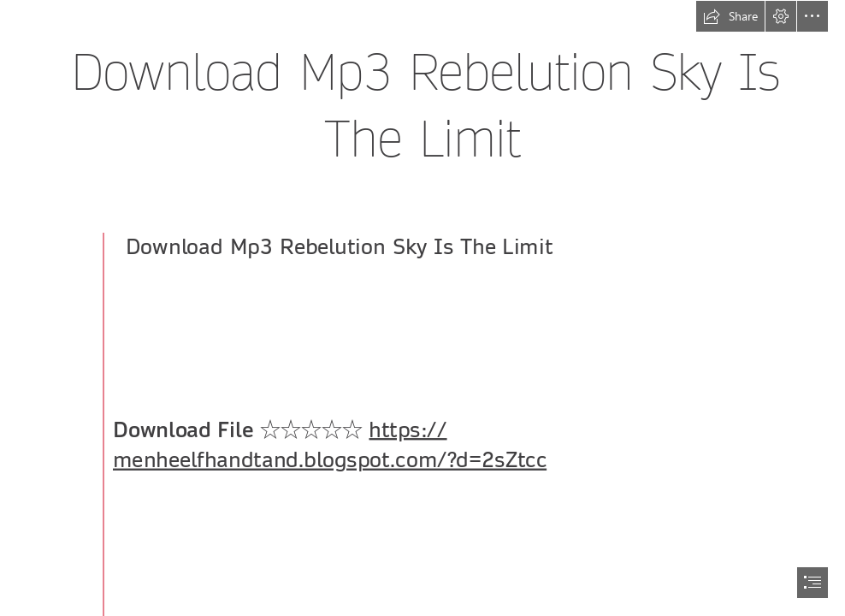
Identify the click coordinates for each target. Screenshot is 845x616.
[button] (730, 16)
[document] (422, 308)
